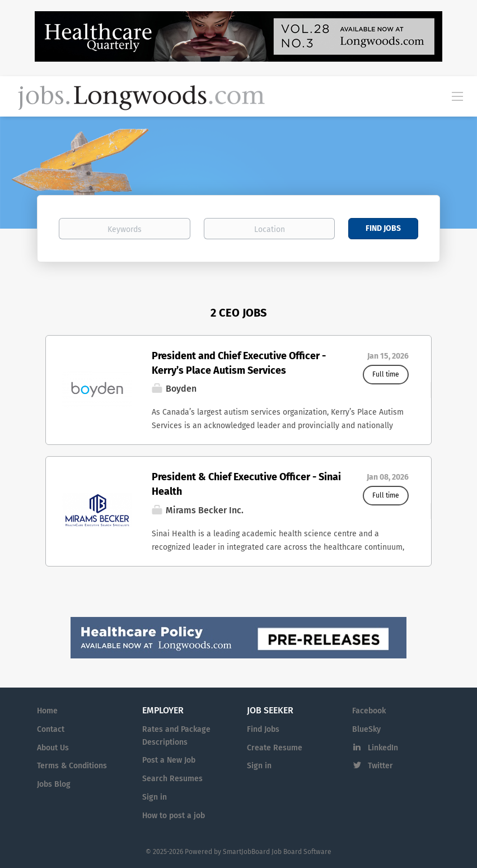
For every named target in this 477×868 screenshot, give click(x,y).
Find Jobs (383, 228)
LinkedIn (383, 748)
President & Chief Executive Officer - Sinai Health (246, 484)
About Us (53, 748)
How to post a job (174, 816)
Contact (51, 729)
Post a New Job (169, 760)
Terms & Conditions (72, 766)
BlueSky (366, 729)
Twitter (380, 766)
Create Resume (275, 748)
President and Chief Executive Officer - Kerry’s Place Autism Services (239, 363)
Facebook (369, 711)
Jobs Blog (54, 784)
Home (47, 711)
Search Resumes (172, 779)
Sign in (155, 797)
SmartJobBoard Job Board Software (277, 852)
